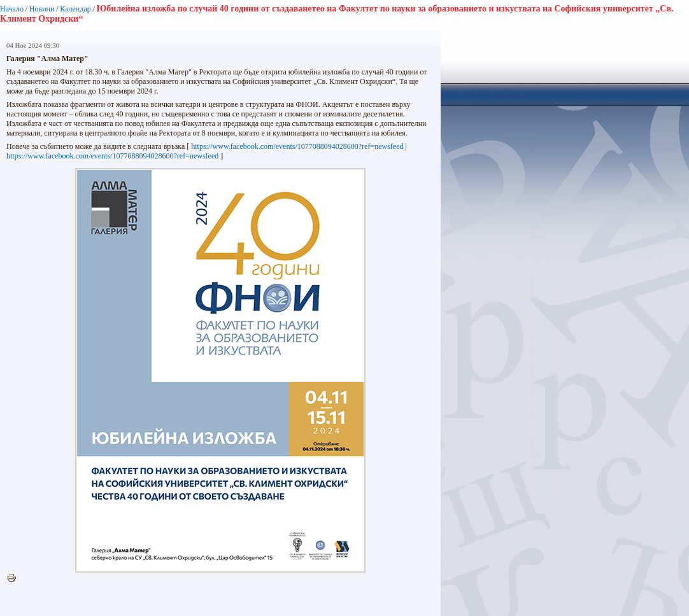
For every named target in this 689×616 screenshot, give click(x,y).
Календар (75, 9)
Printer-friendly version (15, 578)
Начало (12, 9)
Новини (42, 9)
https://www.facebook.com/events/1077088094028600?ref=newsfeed (297, 146)
